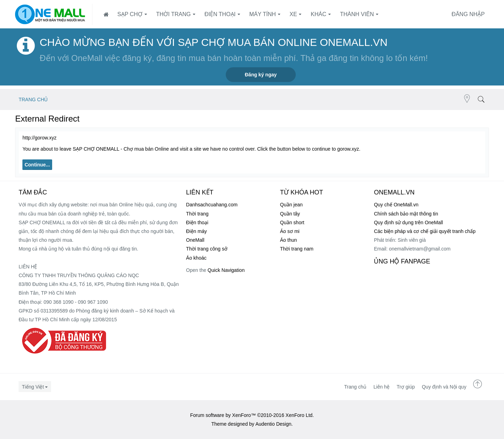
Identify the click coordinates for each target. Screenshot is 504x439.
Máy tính (262, 14)
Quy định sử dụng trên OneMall (408, 222)
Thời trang (173, 14)
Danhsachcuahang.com (212, 205)
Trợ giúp (406, 387)
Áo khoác (196, 258)
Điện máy (197, 231)
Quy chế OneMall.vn (396, 205)
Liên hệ (381, 387)
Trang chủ (355, 387)
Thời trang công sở (207, 249)
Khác (318, 14)
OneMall (195, 240)
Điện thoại (220, 14)
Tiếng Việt (33, 387)
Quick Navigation (226, 270)
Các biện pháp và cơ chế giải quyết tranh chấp (425, 231)
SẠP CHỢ (130, 14)
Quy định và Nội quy (444, 387)
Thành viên (357, 14)
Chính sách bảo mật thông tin (406, 214)
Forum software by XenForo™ (252, 415)
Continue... (37, 165)
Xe (293, 14)
